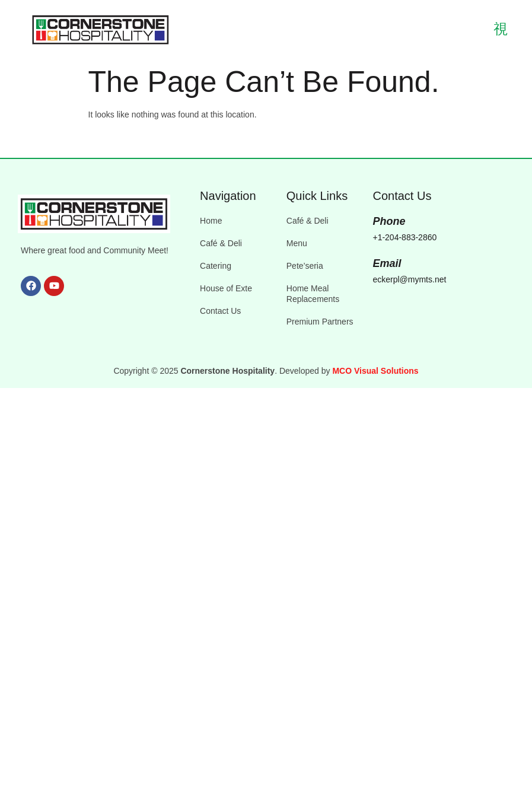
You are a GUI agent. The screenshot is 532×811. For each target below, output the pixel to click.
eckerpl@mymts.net (409, 279)
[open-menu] (493, 30)
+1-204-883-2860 (404, 237)
